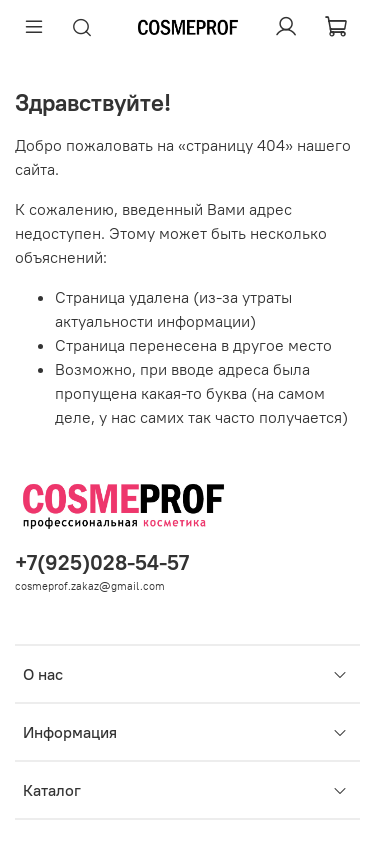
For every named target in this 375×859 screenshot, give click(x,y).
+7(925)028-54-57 (102, 562)
